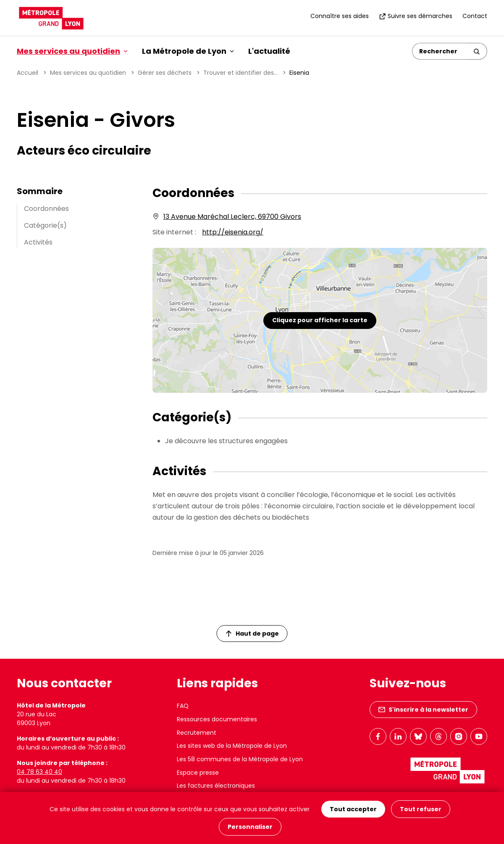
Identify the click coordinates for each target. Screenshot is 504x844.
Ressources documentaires (217, 719)
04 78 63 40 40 (39, 772)
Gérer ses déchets (165, 73)
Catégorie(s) (45, 225)
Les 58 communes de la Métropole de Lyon (240, 759)
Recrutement (197, 733)
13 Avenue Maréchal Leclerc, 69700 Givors (232, 217)
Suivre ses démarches (416, 16)
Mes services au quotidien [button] (72, 51)
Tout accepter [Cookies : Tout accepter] (353, 809)
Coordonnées (46, 209)
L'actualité (269, 51)
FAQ (183, 706)
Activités (38, 242)
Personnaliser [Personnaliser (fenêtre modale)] (250, 827)
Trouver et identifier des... (240, 73)
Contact (475, 16)
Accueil (28, 73)
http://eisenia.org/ (233, 232)
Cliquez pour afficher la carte (320, 320)
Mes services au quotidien (88, 73)
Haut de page (252, 634)
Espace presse (198, 773)
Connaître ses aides (340, 16)
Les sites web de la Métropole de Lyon (232, 746)
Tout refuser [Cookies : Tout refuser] (421, 809)
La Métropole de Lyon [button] (188, 51)
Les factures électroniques (216, 786)
